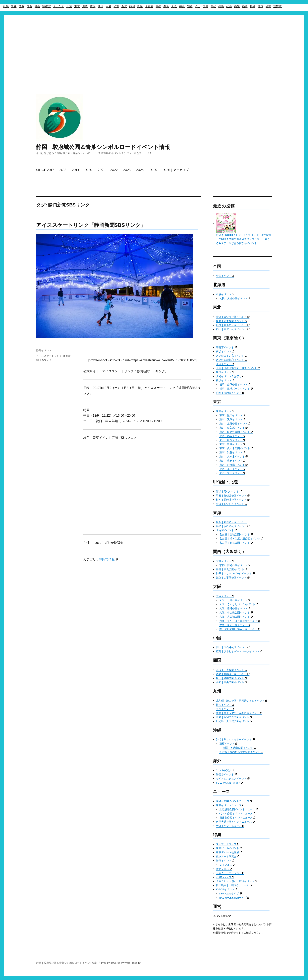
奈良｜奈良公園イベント (231, 569)
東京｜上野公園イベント (235, 424)
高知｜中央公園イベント (231, 682)
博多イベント (225, 705)
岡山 (198, 6)
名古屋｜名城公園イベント (236, 534)
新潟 (101, 6)
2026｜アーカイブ (176, 170)
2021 (101, 170)
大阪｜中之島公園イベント (236, 613)
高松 (213, 6)
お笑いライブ (225, 877)
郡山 (37, 6)
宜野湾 (278, 6)
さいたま (59, 6)
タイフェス (227, 865)
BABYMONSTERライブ (234, 898)
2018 (63, 170)
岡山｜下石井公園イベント (233, 647)
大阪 (174, 6)
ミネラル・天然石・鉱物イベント (237, 881)
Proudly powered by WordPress (121, 963)
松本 (116, 6)
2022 (114, 170)
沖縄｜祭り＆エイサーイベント (235, 740)
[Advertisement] (154, 43)
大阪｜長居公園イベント (235, 625)
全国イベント (225, 276)
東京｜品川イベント (232, 469)
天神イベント (225, 709)
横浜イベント (225, 380)
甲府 (108, 6)
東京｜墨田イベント (232, 415)
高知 (237, 6)
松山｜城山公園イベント (231, 678)
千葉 (69, 6)
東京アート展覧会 (228, 856)
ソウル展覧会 (225, 770)
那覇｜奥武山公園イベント (239, 748)
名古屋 (149, 6)
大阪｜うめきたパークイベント (239, 604)
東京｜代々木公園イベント (236, 448)
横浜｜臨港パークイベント (236, 389)
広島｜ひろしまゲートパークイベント (239, 651)
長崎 (253, 6)
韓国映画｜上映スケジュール (234, 885)
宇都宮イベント (226, 347)
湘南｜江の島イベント (230, 393)
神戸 (182, 6)
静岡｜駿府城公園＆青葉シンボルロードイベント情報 (103, 147)
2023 (127, 170)
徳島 (221, 6)
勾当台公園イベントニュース (234, 801)
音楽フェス (224, 869)
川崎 (85, 6)
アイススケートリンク (49, 356)
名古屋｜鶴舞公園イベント (236, 543)
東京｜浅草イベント (232, 419)
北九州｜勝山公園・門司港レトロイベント (242, 701)
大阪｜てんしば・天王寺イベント (240, 621)
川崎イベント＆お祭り (230, 376)
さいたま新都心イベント (231, 360)
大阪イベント (225, 596)
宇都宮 (47, 6)
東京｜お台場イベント (234, 465)
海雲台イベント (226, 774)
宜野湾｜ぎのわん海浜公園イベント (241, 752)
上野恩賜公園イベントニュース (239, 809)
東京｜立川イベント (232, 473)
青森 (14, 6)
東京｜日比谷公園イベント (236, 432)
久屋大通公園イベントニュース (235, 822)
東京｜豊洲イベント (232, 461)
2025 (153, 170)
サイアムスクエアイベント (233, 779)
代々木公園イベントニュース (237, 813)
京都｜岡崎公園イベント (235, 565)
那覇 (268, 6)
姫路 (190, 6)
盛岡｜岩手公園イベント (231, 321)
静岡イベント (44, 350)
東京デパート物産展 (229, 852)
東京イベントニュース (230, 805)
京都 (158, 6)
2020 (88, 170)
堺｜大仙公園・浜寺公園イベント (240, 629)
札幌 (6, 6)
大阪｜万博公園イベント (235, 600)
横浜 (93, 6)
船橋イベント (225, 372)
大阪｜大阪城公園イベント (236, 617)
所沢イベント (225, 352)
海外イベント (225, 861)
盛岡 (22, 6)
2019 (75, 170)
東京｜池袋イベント (232, 436)
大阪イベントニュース (230, 826)
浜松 (140, 6)
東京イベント (225, 411)
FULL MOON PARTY (229, 783)
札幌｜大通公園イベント (235, 298)
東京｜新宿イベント (232, 440)
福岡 (245, 6)
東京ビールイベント (229, 848)
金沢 (124, 6)
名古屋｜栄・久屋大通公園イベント (241, 539)
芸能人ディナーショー (230, 873)
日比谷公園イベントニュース (237, 818)
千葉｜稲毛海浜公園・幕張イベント (238, 368)
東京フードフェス (228, 844)
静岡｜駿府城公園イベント (231, 522)
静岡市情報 (108, 559)
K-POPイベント (226, 889)
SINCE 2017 (45, 170)
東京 (77, 6)
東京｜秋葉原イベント (234, 428)
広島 (205, 6)
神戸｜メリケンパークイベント (235, 573)
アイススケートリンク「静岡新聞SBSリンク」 (91, 225)
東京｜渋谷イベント (232, 452)
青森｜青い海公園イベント (233, 317)
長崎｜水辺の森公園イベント (234, 717)
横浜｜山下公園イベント (235, 385)
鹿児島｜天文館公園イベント (234, 721)
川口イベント (225, 364)
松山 (229, 6)
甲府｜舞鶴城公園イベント (233, 496)
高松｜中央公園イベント (231, 670)
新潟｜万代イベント (229, 491)
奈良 (166, 6)
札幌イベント (225, 294)
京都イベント (225, 561)
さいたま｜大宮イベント (231, 356)
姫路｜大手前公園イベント (233, 578)
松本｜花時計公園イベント (233, 500)
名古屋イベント (226, 530)
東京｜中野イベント (232, 444)
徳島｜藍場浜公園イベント (233, 674)
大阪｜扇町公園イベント (235, 608)
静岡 (132, 6)
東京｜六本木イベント (234, 457)
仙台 (29, 6)
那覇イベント (228, 744)
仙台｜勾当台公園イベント (233, 325)
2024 (140, 170)
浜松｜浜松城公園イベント (233, 526)
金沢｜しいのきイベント (231, 504)
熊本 (260, 6)
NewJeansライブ (231, 894)
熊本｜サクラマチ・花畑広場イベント (239, 713)
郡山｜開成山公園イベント (233, 329)
